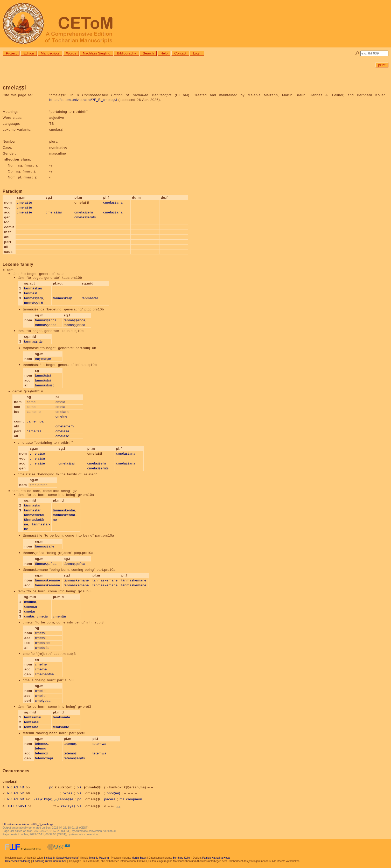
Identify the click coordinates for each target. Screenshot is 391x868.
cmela (60, 402)
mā (122, 799)
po (51, 787)
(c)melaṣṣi (93, 787)
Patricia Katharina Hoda (216, 858)
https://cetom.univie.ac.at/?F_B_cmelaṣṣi (83, 100)
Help (164, 53)
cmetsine (42, 643)
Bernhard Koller (182, 858)
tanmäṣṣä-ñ (34, 303)
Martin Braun (139, 858)
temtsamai (33, 717)
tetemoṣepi (44, 758)
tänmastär (32, 510)
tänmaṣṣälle (45, 546)
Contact (180, 53)
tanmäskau (33, 288)
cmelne (61, 416)
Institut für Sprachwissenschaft (62, 858)
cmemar (31, 606)
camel (32, 402)
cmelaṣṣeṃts (85, 217)
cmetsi (40, 633)
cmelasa (62, 431)
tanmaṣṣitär (34, 341)
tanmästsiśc (45, 385)
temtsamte (62, 717)
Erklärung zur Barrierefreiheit (50, 861)
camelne (34, 412)
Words (71, 53)
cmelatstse (39, 485)
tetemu (41, 748)
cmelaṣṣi (93, 793)
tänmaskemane (48, 580)
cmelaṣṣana (113, 202)
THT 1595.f (17, 806)
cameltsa (34, 431)
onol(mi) (114, 793)
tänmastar (32, 505)
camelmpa (35, 421)
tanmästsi (43, 375)
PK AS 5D (16, 793)
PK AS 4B (16, 787)
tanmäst (31, 293)
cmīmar (30, 602)
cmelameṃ (65, 426)
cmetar (30, 611)
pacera (110, 799)
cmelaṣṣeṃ (84, 212)
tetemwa (100, 744)
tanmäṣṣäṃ (34, 298)
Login (197, 53)
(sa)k (38, 799)
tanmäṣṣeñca (46, 320)
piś (79, 787)
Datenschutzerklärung (18, 861)
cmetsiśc (42, 648)
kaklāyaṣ (68, 806)
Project (11, 53)
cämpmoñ (134, 799)
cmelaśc (62, 436)
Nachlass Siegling (96, 53)
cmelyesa (43, 701)
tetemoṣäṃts (74, 758)
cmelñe (41, 664)
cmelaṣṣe (25, 202)
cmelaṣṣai (54, 212)
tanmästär (90, 298)
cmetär (43, 616)
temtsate (31, 727)
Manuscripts (50, 53)
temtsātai (32, 722)
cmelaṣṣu (25, 207)
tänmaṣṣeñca (46, 564)
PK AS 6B (16, 799)
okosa (68, 793)
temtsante (61, 727)
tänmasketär (34, 515)
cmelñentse (44, 674)
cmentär (60, 616)
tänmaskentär (64, 510)
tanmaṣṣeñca (46, 325)
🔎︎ (357, 53)
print (382, 65)
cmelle (40, 691)
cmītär (29, 616)
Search (148, 53)
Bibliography (126, 53)
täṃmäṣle (43, 359)
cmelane (62, 412)
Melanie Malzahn (99, 858)
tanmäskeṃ (62, 298)
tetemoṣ (41, 744)
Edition (29, 53)
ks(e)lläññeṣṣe (59, 799)
